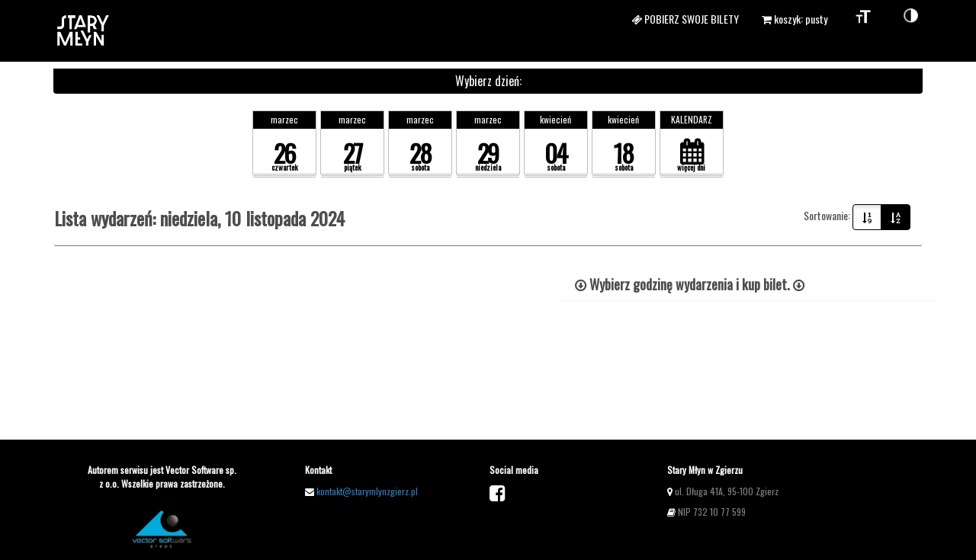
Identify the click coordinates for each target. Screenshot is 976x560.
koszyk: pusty (795, 19)
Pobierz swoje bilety (685, 19)
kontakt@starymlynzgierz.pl (367, 491)
